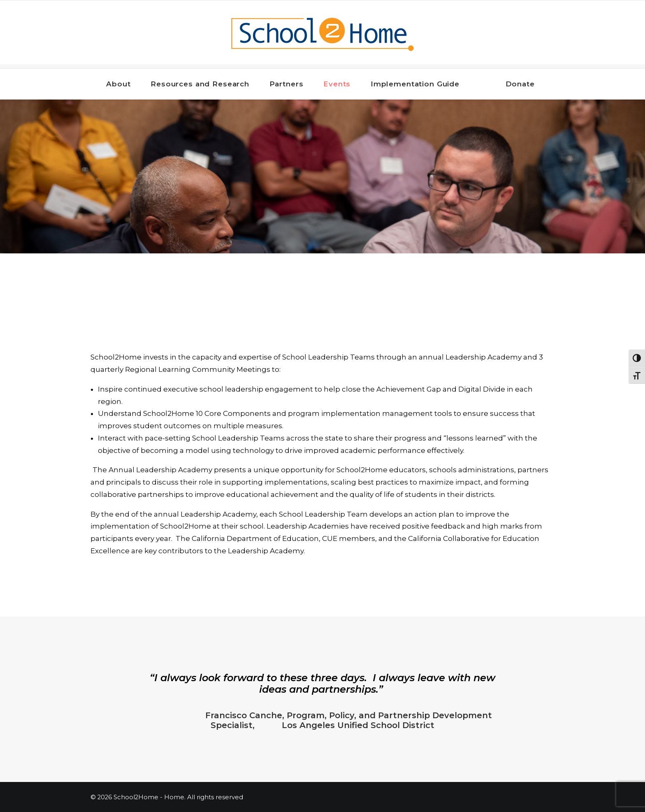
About (122, 84)
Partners (290, 84)
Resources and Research (204, 84)
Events (341, 84)
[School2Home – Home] (322, 34)
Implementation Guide (419, 84)
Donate (520, 84)
